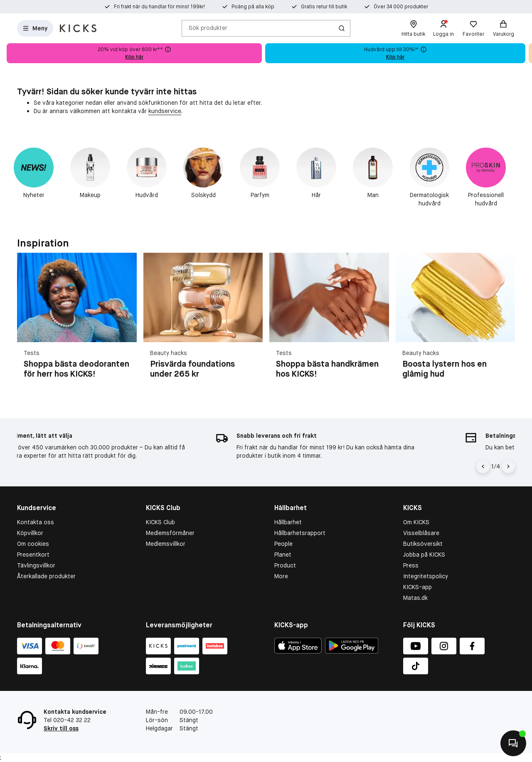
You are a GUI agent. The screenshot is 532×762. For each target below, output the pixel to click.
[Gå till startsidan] (78, 28)
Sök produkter (208, 28)
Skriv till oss (61, 728)
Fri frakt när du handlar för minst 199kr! (159, 7)
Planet (283, 555)
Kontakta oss (36, 522)
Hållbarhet (288, 522)
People (283, 544)
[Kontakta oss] (513, 743)
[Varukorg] (503, 28)
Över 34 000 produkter (401, 7)
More (281, 576)
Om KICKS (416, 522)
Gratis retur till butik (324, 7)
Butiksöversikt (423, 544)
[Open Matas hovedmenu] (35, 28)
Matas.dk (415, 598)
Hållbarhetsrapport (300, 533)
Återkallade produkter (46, 576)
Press (411, 565)
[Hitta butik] (413, 28)
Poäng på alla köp (253, 7)
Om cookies (33, 544)
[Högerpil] (508, 466)
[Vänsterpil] (483, 466)
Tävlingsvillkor (36, 565)
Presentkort (33, 555)
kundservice (165, 111)
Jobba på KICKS (424, 555)
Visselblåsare (421, 533)
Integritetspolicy (426, 576)
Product (285, 565)
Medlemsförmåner (170, 533)
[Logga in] (443, 28)
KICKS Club (160, 522)
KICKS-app (417, 587)
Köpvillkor (30, 533)
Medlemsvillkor (166, 544)
